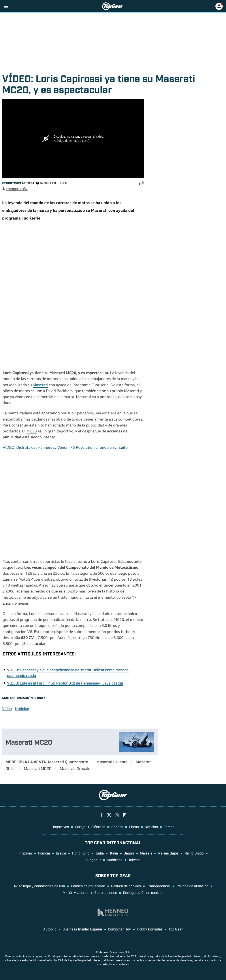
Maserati (40, 385)
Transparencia (159, 886)
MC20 (32, 432)
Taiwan (134, 860)
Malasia (146, 853)
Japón (129, 853)
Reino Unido (194, 853)
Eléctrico (98, 827)
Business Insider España (82, 929)
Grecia (61, 853)
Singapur (94, 860)
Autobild (50, 929)
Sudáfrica (115, 860)
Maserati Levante (112, 762)
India (100, 853)
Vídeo (7, 709)
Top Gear (176, 929)
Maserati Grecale (75, 768)
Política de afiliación (193, 886)
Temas (169, 827)
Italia (114, 853)
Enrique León (17, 189)
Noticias (22, 709)
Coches (117, 827)
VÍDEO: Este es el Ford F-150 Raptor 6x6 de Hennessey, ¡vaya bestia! (65, 683)
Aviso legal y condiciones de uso (39, 886)
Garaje (80, 827)
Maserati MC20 (29, 742)
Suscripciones (106, 892)
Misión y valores (76, 892)
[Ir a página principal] (113, 6)
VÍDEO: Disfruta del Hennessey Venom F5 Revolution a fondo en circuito (65, 448)
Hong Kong (81, 853)
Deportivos (12, 183)
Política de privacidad (88, 886)
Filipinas (25, 853)
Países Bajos (168, 853)
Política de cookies (126, 886)
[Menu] (6, 6)
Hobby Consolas (150, 929)
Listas (134, 827)
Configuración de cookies (143, 892)
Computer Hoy (119, 929)
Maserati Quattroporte (68, 762)
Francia (44, 853)
